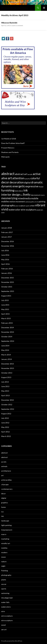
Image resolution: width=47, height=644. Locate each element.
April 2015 (5, 314)
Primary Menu (44, 8)
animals (4, 466)
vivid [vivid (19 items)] (5, 209)
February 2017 (7, 232)
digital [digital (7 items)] (27, 183)
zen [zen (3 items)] (42, 210)
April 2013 (5, 395)
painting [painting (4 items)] (42, 202)
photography (6, 575)
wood (3, 625)
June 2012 (5, 423)
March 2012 (6, 436)
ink (2, 516)
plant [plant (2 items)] (17, 206)
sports (4, 589)
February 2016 (7, 269)
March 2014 (6, 355)
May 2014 (5, 350)
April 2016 (5, 264)
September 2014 (8, 341)
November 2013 (8, 368)
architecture (6, 471)
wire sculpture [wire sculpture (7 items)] (28, 210)
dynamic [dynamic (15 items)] (7, 186)
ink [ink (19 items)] (26, 190)
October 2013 (7, 373)
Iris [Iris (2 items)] (22, 195)
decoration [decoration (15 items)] (17, 182)
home (3, 507)
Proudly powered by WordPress (12, 641)
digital (4, 498)
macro (4, 534)
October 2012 (7, 405)
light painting (6, 525)
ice (2, 512)
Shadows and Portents (10, 152)
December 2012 (8, 400)
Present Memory (8, 148)
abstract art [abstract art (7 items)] (21, 174)
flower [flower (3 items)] (41, 187)
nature (4, 561)
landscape (5, 521)
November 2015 (8, 282)
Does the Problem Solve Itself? (13, 143)
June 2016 (5, 255)
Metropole (5, 157)
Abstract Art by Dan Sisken (15, 8)
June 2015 (5, 305)
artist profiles (6, 480)
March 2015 (6, 318)
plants (4, 580)
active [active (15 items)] (37, 174)
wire (3, 611)
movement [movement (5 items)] (20, 201)
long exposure (7, 530)
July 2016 (5, 250)
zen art (4, 629)
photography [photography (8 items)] (8, 205)
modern (4, 552)
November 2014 (8, 332)
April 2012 (5, 432)
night (3, 566)
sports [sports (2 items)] (28, 206)
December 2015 (8, 278)
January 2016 (7, 273)
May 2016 (5, 260)
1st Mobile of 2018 (9, 139)
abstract (4, 453)
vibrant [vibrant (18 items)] (40, 205)
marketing (5, 539)
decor (4, 494)
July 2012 (5, 418)
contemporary (7, 489)
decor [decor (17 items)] (5, 182)
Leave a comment (17, 25)
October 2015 (7, 287)
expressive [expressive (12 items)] (32, 186)
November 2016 (8, 246)
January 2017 (7, 237)
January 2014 (7, 359)
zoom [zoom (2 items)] (3, 213)
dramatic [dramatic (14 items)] (37, 182)
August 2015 (6, 296)
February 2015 (7, 323)
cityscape (5, 484)
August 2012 (6, 414)
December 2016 (8, 241)
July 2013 (5, 382)
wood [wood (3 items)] (38, 210)
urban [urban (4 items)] (32, 206)
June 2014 (5, 346)
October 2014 (7, 337)
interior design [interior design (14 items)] (11, 194)
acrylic (4, 462)
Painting (5, 571)
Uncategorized (7, 598)
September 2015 (8, 291)
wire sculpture (7, 616)
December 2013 (8, 364)
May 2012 (5, 427)
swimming (5, 593)
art (2, 475)
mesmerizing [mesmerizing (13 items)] (9, 198)
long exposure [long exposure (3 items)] (35, 195)
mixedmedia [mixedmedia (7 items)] (24, 198)
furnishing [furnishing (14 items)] (8, 190)
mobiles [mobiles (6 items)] (5, 201)
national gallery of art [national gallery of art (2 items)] (32, 202)
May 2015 (5, 309)
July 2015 (5, 300)
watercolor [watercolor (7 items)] (14, 210)
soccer (4, 584)
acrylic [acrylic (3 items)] (30, 174)
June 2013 (5, 386)
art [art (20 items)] (10, 178)
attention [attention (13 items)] (18, 178)
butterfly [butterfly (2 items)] (27, 179)
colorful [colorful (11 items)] (35, 178)
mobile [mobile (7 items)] (35, 198)
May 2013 (5, 391)
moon (4, 557)
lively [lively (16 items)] (27, 194)
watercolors (6, 607)
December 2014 (8, 327)
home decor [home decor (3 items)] (19, 191)
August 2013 (6, 377)
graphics (5, 503)
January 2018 (7, 228)
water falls (5, 602)
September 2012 (8, 409)
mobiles (4, 548)
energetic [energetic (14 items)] (19, 186)
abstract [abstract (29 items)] (8, 174)
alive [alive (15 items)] (4, 178)
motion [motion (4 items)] (12, 202)
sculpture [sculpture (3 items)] (22, 206)
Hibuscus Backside (9, 23)
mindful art (6, 543)
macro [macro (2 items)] (43, 195)
